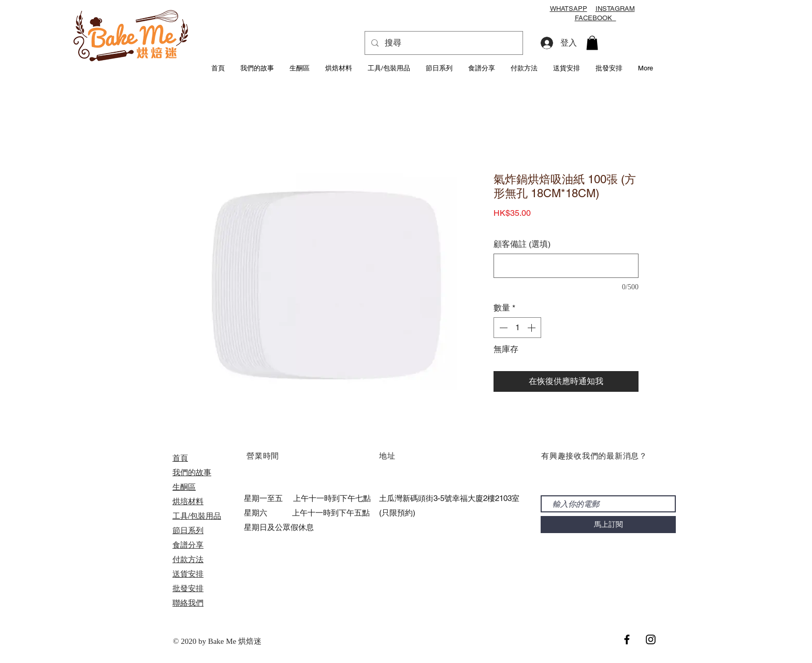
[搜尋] (443, 43)
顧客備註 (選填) (522, 244)
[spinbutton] (517, 328)
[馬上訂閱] (608, 525)
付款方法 (188, 559)
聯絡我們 (188, 603)
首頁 (180, 458)
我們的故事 (192, 472)
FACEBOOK (596, 18)
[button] (592, 43)
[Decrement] (502, 328)
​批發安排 (188, 588)
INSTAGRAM (615, 9)
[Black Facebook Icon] (627, 639)
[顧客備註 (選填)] (566, 266)
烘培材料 (188, 501)
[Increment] (532, 328)
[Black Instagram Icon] (651, 639)
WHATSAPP (569, 9)
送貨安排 (188, 574)
